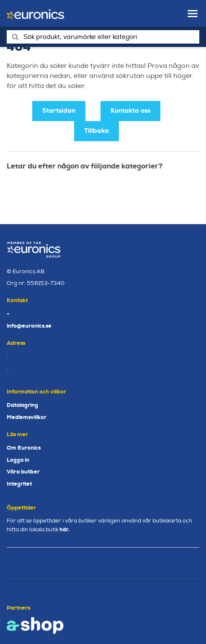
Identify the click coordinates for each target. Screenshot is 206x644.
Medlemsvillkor (27, 417)
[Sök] (103, 37)
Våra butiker (23, 472)
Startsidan (59, 111)
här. (64, 529)
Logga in (18, 460)
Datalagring (22, 405)
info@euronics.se (29, 326)
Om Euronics (24, 448)
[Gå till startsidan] (35, 14)
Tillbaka (97, 131)
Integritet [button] (19, 484)
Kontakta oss (130, 111)
